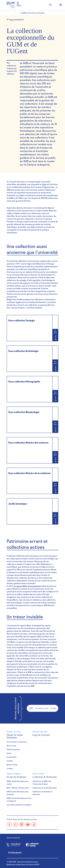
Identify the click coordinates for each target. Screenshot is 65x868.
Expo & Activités (45, 734)
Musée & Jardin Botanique (20, 735)
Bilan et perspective (32, 586)
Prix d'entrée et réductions (17, 742)
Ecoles (9, 753)
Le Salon (10, 768)
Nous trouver (12, 746)
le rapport (19, 586)
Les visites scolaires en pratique (19, 805)
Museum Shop (12, 765)
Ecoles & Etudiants (20, 776)
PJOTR (37, 864)
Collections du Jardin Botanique (45, 788)
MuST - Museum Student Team (18, 788)
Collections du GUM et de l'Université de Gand (42, 783)
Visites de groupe (13, 749)
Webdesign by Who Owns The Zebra (20, 864)
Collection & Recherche (45, 776)
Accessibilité (12, 757)
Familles (10, 761)
